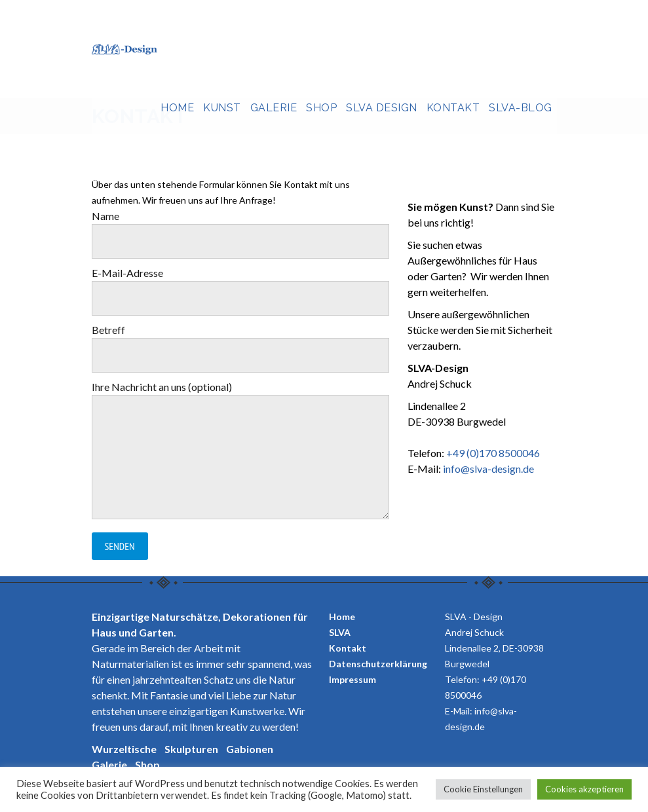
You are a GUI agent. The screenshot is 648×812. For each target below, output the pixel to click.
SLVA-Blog (521, 108)
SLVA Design (382, 108)
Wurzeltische (124, 749)
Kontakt (453, 108)
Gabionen (250, 749)
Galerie (274, 108)
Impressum (353, 679)
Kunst (222, 108)
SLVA (340, 632)
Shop (321, 108)
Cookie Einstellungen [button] (483, 789)
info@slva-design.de (488, 469)
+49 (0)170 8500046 (493, 453)
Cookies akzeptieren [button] (584, 789)
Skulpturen (191, 749)
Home (177, 108)
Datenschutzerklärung (378, 664)
